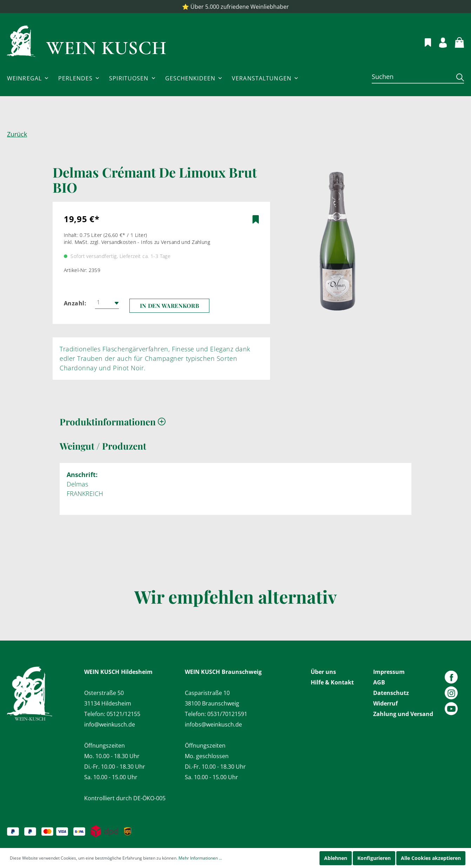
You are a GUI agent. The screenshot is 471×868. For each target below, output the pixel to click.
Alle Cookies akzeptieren (431, 858)
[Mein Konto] (439, 42)
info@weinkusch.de (110, 724)
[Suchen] (412, 77)
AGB (379, 682)
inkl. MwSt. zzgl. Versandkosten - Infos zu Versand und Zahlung (137, 242)
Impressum (389, 672)
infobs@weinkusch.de (213, 724)
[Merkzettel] (424, 41)
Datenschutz (391, 693)
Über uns (323, 672)
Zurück (17, 134)
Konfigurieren (374, 858)
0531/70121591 (227, 714)
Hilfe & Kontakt (332, 682)
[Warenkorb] (455, 41)
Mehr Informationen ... (200, 858)
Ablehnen (336, 858)
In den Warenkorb (170, 306)
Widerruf (385, 703)
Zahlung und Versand (403, 714)
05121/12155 (123, 714)
